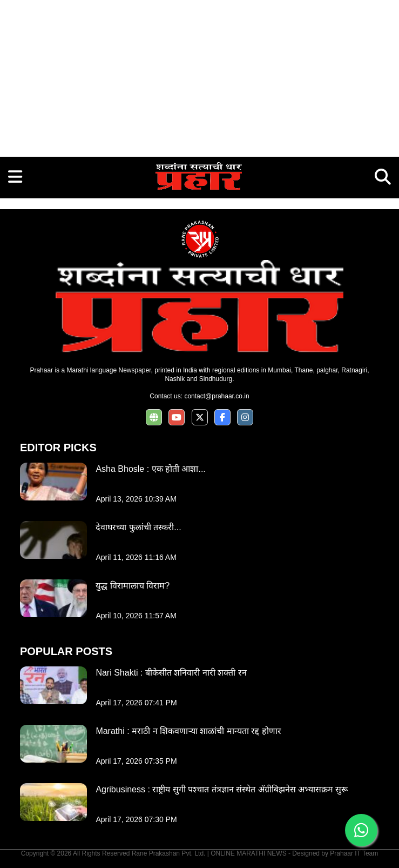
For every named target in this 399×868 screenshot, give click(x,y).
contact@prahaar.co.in (217, 396)
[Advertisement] (199, 76)
